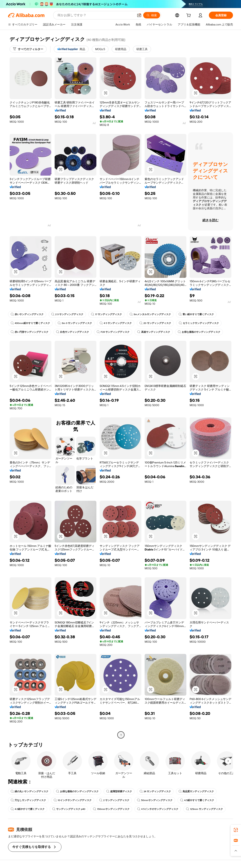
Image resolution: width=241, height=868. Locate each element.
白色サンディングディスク (73, 332)
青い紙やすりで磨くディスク (196, 314)
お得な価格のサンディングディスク (199, 332)
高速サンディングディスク (154, 332)
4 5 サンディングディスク (116, 323)
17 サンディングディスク (106, 314)
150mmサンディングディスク (111, 809)
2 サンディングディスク (114, 800)
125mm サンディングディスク (204, 809)
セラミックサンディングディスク (199, 323)
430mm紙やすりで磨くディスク (30, 323)
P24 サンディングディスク (113, 332)
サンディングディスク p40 (69, 809)
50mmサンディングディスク (155, 800)
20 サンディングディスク (155, 323)
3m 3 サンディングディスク (75, 323)
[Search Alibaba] (95, 15)
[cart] (189, 16)
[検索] (152, 15)
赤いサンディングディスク (27, 314)
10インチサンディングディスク (73, 800)
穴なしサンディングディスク (28, 800)
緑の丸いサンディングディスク (30, 791)
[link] (236, 830)
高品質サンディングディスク (196, 791)
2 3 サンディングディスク (67, 314)
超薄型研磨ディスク (119, 791)
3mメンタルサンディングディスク (150, 314)
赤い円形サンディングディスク (30, 332)
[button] (139, 15)
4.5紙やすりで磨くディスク (197, 800)
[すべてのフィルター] (28, 49)
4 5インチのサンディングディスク (158, 809)
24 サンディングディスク (155, 791)
